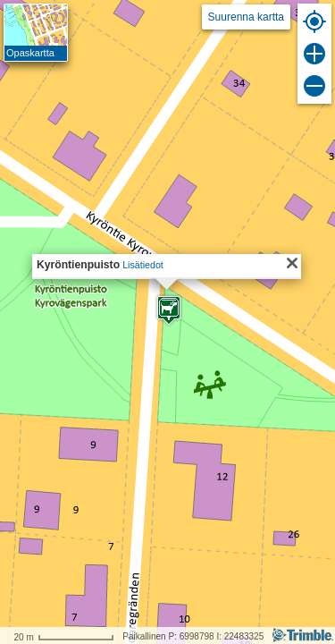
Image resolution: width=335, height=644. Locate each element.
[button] (169, 310)
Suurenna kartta (246, 17)
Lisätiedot (143, 265)
